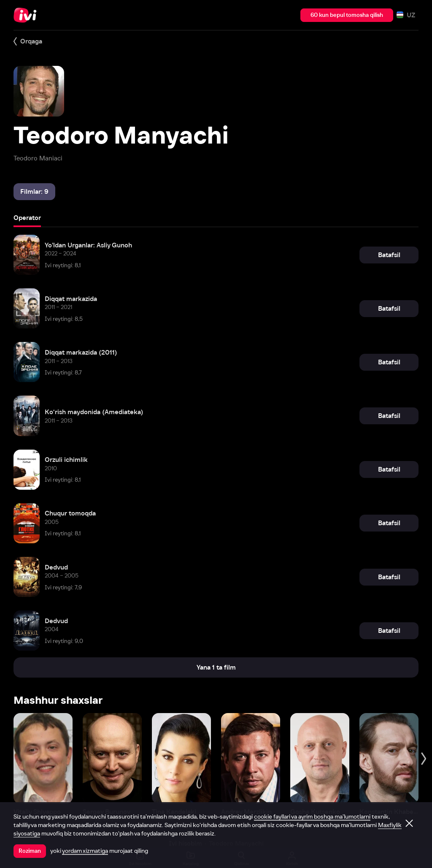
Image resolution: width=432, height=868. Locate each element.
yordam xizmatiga (85, 851)
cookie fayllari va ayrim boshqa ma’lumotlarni (312, 816)
